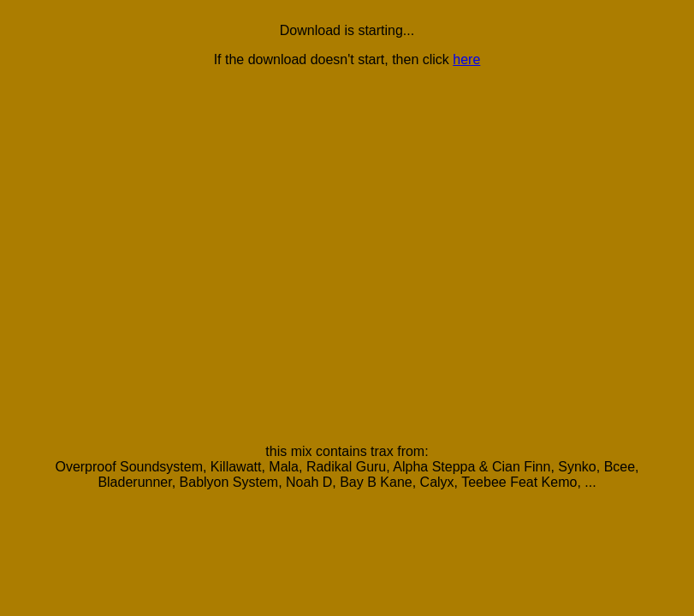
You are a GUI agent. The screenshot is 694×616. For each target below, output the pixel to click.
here (466, 59)
